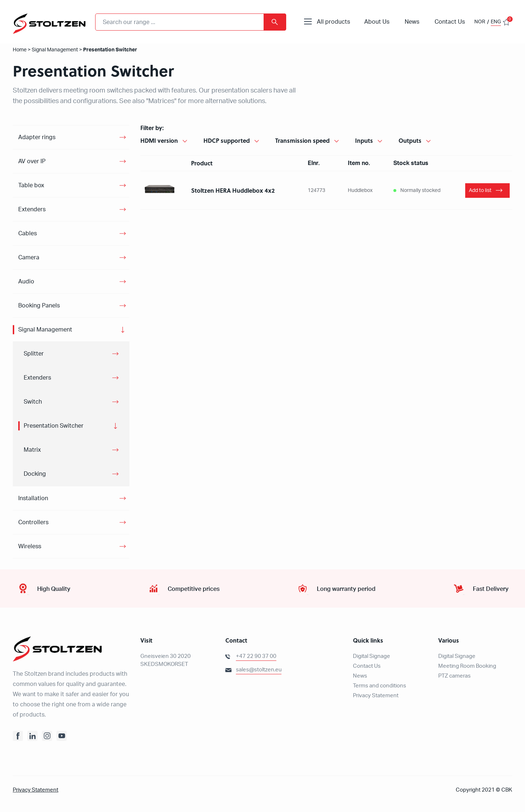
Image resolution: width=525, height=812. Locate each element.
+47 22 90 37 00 (256, 656)
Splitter (34, 354)
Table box (31, 185)
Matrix (32, 450)
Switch (33, 402)
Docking (35, 474)
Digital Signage (372, 656)
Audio (26, 282)
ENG (496, 22)
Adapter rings (37, 137)
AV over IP (32, 161)
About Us (377, 22)
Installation (33, 498)
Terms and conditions (380, 686)
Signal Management (55, 50)
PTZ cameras (454, 676)
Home (20, 50)
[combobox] (191, 22)
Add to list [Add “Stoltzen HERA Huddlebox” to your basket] (480, 191)
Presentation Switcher (54, 426)
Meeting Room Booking (467, 666)
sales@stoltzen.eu (259, 670)
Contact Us (450, 22)
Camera (29, 258)
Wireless (30, 546)
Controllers (33, 522)
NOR (480, 22)
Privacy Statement (376, 696)
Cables (28, 234)
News (412, 22)
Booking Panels (39, 306)
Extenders (32, 209)
